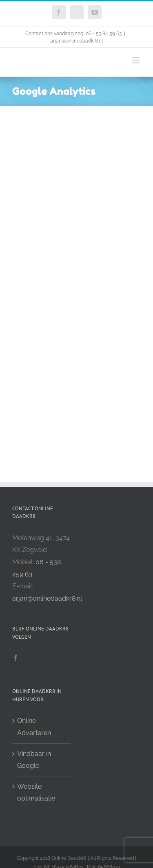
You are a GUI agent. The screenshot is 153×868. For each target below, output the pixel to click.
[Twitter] (28, 658)
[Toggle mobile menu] (136, 60)
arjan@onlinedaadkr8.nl (76, 41)
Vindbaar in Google (34, 760)
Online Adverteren (34, 727)
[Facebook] (16, 658)
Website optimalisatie (36, 793)
